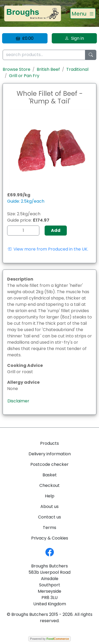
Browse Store (16, 69)
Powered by (49, 639)
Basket (50, 475)
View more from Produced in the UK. (48, 249)
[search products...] (44, 55)
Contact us (49, 517)
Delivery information (50, 454)
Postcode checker (49, 464)
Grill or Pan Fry (24, 76)
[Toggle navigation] (83, 13)
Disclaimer (18, 401)
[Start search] (91, 55)
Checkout (49, 485)
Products (49, 443)
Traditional (77, 69)
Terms (49, 528)
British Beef (48, 69)
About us (49, 506)
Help (50, 496)
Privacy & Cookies (50, 538)
